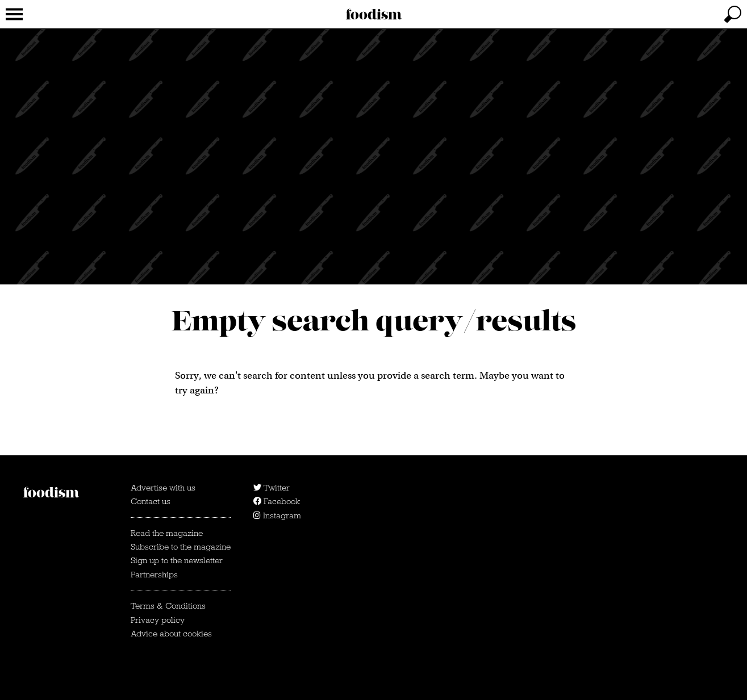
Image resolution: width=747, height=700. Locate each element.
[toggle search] (733, 14)
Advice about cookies (171, 634)
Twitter (272, 488)
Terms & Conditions (168, 606)
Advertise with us (163, 488)
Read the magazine (167, 533)
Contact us (151, 501)
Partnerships (154, 575)
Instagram (277, 515)
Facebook (277, 501)
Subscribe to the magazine (181, 547)
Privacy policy (158, 620)
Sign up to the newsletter (177, 560)
